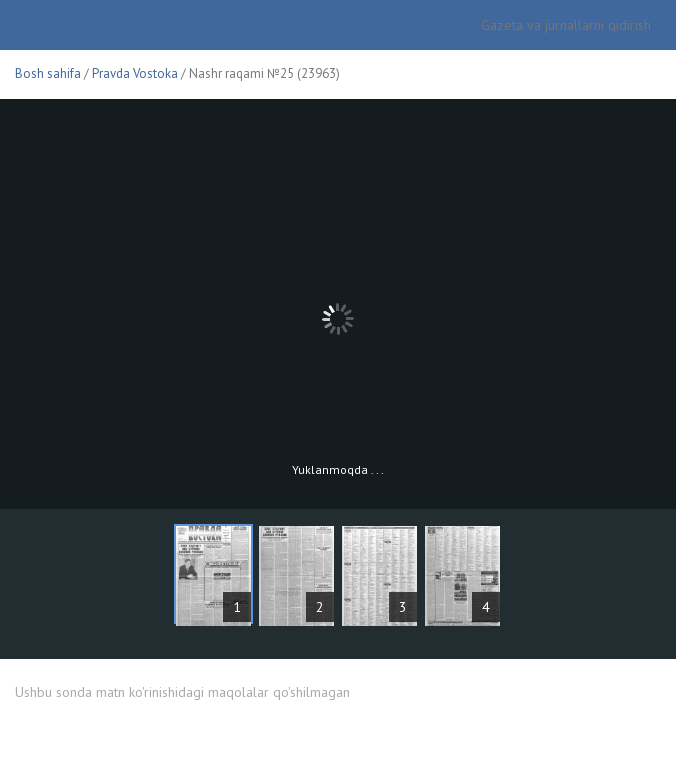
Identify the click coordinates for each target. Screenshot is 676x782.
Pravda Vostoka (135, 73)
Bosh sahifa (48, 73)
